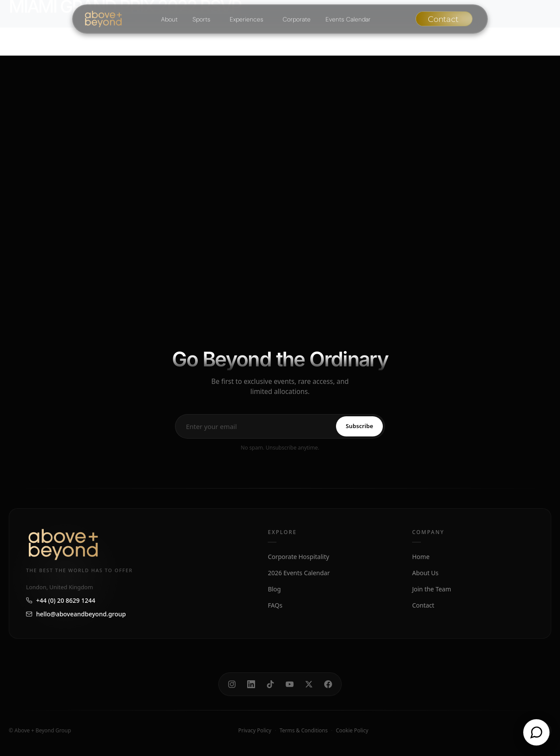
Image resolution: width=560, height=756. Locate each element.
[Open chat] (536, 732)
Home (421, 557)
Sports (201, 19)
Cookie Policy (352, 730)
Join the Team (432, 589)
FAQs (275, 605)
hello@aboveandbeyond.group (76, 614)
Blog (274, 589)
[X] (309, 684)
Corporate (297, 19)
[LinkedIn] (251, 684)
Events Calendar (348, 19)
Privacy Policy (255, 730)
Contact (423, 605)
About (169, 19)
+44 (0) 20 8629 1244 (60, 600)
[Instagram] (232, 684)
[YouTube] (290, 684)
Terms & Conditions (304, 730)
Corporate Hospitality (298, 557)
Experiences (247, 19)
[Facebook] (328, 684)
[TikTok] (270, 684)
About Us (425, 573)
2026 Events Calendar (299, 573)
